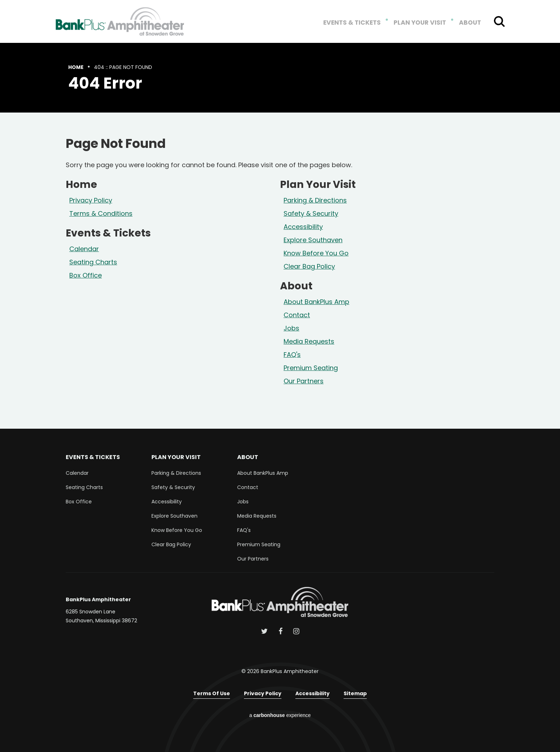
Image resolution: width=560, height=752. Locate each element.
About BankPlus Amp (316, 302)
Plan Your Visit (422, 23)
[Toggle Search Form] (499, 21)
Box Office (86, 275)
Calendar (84, 249)
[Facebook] (281, 631)
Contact (297, 315)
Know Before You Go (316, 253)
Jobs (291, 328)
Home (76, 67)
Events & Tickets (358, 23)
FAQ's (292, 355)
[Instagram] (296, 631)
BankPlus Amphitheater (120, 21)
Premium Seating (311, 368)
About (471, 23)
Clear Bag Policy (309, 266)
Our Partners (304, 381)
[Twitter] (264, 631)
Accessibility (303, 227)
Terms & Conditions (101, 213)
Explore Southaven (313, 240)
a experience (280, 715)
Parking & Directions (315, 200)
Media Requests (309, 341)
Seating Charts (93, 262)
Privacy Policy (91, 200)
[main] (280, 236)
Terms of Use (212, 693)
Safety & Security (311, 213)
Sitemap (355, 693)
